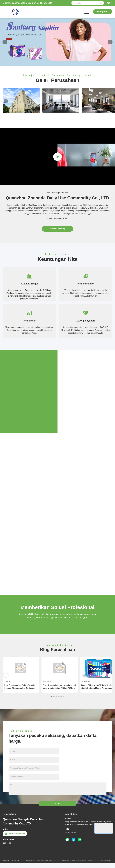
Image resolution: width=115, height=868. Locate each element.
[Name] (101, 3)
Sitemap (16, 865)
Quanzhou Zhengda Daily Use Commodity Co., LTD (57, 198)
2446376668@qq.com (15, 839)
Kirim (58, 808)
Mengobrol (103, 12)
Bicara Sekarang (57, 229)
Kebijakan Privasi (8, 865)
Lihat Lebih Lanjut (57, 218)
